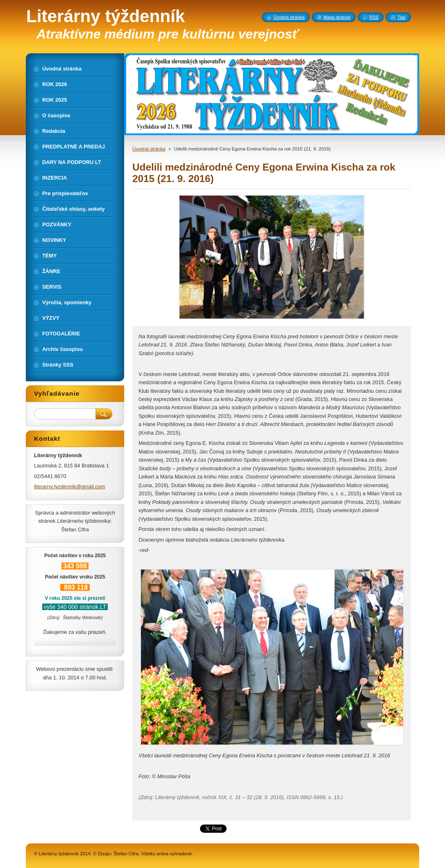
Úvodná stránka (149, 149)
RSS (374, 17)
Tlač (401, 17)
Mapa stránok (337, 17)
